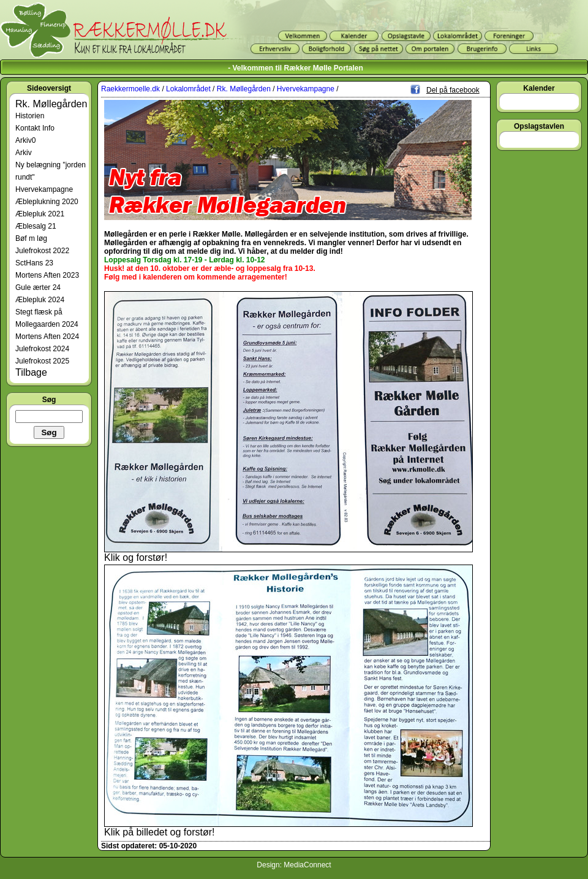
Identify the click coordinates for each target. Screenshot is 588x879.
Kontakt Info (35, 128)
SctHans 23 (34, 263)
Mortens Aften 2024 (47, 337)
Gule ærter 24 (38, 287)
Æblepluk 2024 (40, 300)
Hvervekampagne (44, 189)
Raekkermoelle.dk (130, 89)
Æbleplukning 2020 (47, 202)
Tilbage (31, 372)
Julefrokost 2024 (42, 349)
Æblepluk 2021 (40, 214)
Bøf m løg (31, 238)
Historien (30, 116)
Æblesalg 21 (36, 226)
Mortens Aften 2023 (47, 275)
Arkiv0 (25, 140)
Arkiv (24, 153)
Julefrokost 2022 (42, 251)
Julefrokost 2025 (42, 361)
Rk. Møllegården (51, 104)
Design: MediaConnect (294, 865)
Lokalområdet (188, 89)
